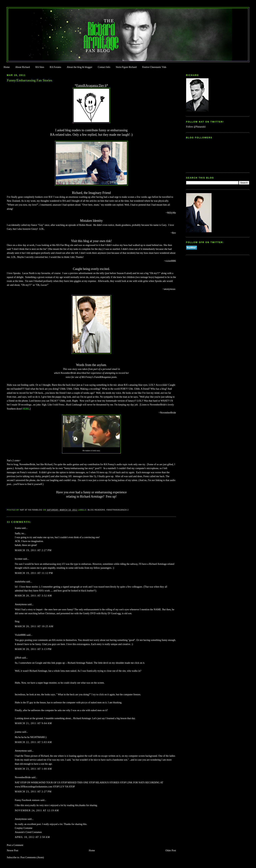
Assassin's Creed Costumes (28, 832)
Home (7, 67)
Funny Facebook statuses (27, 800)
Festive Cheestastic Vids (154, 67)
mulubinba (20, 582)
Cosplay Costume (24, 828)
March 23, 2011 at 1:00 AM (33, 769)
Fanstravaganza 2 (118, 510)
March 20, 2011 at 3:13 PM (33, 649)
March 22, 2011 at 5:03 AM (33, 742)
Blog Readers (96, 510)
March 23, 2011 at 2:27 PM (33, 792)
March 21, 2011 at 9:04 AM (33, 723)
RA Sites (40, 67)
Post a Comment (15, 845)
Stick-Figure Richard (126, 67)
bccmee (18, 559)
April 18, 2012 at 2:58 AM (32, 837)
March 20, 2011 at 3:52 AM (33, 596)
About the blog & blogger (79, 67)
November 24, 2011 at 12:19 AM (37, 810)
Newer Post (13, 850)
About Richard (23, 67)
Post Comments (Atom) (32, 857)
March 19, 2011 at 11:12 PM (34, 573)
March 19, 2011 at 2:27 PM (33, 550)
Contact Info (104, 67)
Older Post (171, 850)
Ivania (18, 528)
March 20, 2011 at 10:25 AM (34, 626)
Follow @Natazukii (196, 127)
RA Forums (56, 67)
